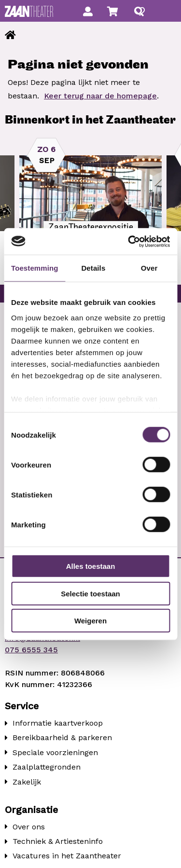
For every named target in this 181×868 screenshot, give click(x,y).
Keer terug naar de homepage (100, 96)
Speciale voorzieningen (55, 752)
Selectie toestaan (90, 593)
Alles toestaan (91, 566)
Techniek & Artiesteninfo (58, 841)
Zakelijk (27, 782)
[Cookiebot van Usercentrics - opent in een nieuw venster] (129, 241)
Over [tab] (149, 268)
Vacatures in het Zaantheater (67, 856)
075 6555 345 (31, 650)
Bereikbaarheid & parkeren (62, 737)
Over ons (29, 827)
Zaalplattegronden (47, 767)
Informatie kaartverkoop (58, 723)
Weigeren (90, 621)
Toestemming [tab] (35, 268)
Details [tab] (93, 268)
